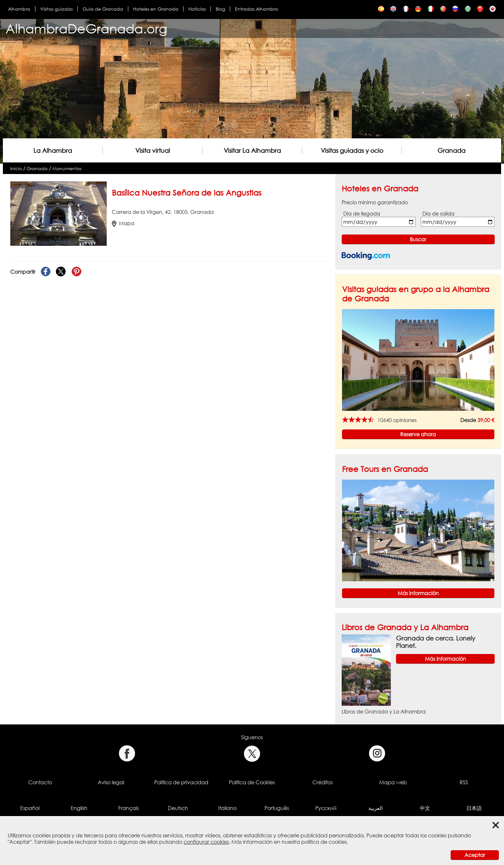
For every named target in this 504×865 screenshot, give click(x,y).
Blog (220, 9)
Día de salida (438, 214)
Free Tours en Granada (385, 469)
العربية (375, 808)
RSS (464, 782)
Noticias (197, 9)
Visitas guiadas (56, 9)
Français (129, 808)
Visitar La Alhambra (252, 150)
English (79, 808)
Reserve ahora (418, 434)
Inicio (16, 168)
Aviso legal (111, 782)
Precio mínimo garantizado (375, 202)
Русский (326, 808)
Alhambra (19, 9)
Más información (418, 593)
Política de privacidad (181, 782)
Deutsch (178, 808)
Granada (451, 150)
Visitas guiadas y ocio (352, 150)
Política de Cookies (252, 782)
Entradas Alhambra (256, 9)
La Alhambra (53, 150)
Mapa (123, 223)
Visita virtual (153, 150)
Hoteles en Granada (156, 9)
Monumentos (67, 168)
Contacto (40, 782)
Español (30, 808)
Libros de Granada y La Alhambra (405, 627)
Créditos (323, 782)
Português (277, 808)
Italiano (227, 808)
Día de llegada (362, 214)
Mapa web (393, 782)
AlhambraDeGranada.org (86, 28)
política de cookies (324, 842)
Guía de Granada (103, 9)
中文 (425, 808)
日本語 (474, 808)
